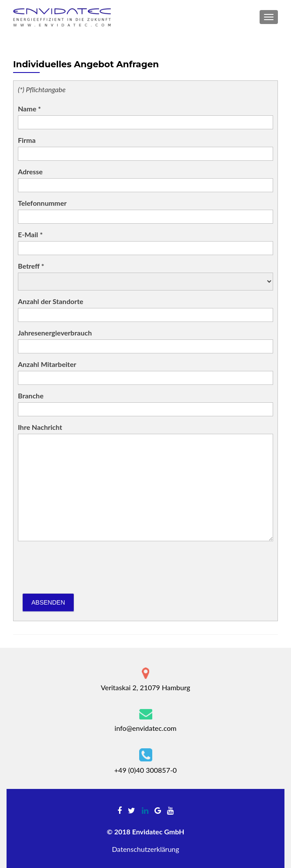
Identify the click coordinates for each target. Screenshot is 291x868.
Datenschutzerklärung (145, 849)
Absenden (48, 602)
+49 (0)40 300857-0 (145, 770)
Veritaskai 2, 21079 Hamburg (145, 687)
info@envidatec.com (146, 728)
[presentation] (84, 565)
